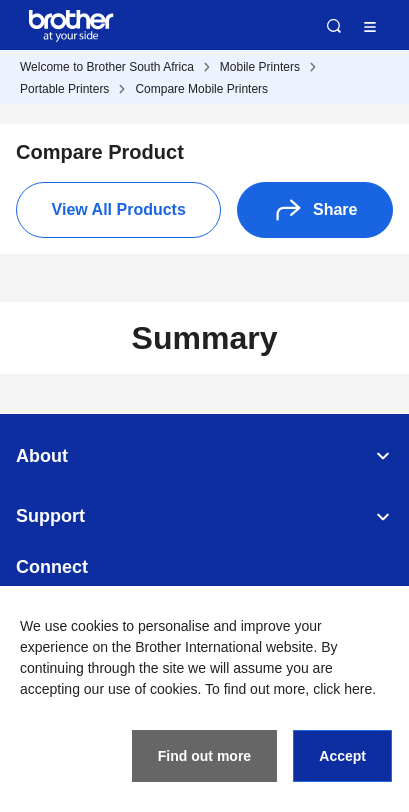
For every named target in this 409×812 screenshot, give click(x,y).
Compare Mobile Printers (201, 89)
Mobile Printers (260, 67)
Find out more (204, 756)
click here (342, 689)
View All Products (119, 209)
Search (334, 26)
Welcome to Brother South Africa (107, 67)
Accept (342, 756)
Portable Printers (64, 89)
